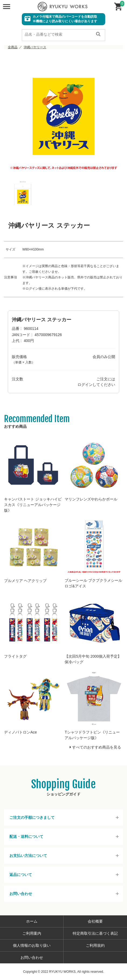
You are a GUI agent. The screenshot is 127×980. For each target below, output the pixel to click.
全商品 (13, 47)
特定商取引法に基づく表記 (95, 933)
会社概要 (95, 921)
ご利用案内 (32, 933)
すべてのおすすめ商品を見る (97, 747)
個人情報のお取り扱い (32, 945)
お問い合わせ (21, 894)
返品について (21, 875)
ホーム (32, 921)
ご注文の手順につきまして (32, 817)
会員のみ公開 (104, 357)
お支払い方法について (28, 856)
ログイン (85, 385)
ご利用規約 (95, 945)
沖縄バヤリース (35, 47)
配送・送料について (26, 837)
